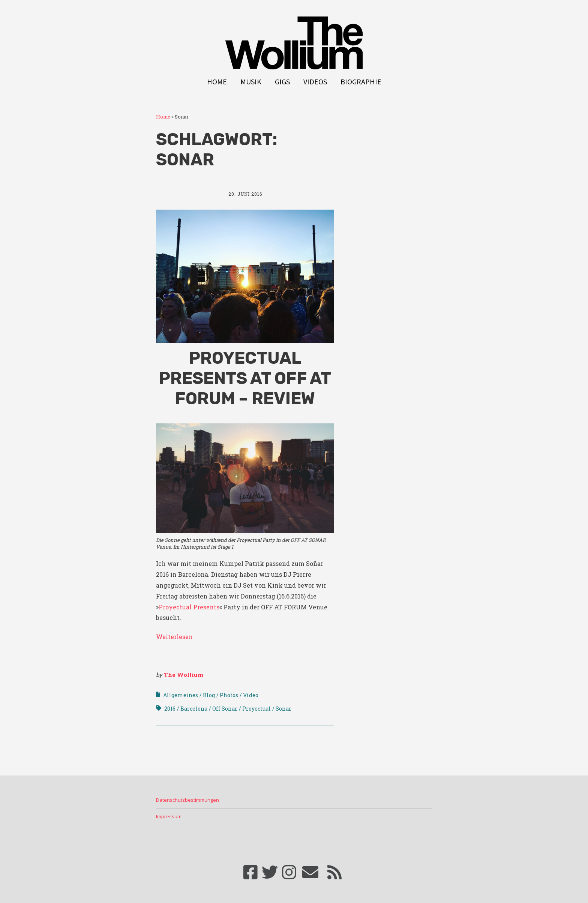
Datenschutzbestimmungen (187, 800)
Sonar (283, 709)
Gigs (282, 82)
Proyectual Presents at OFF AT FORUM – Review (245, 378)
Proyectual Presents (189, 607)
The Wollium (184, 675)
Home (217, 82)
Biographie (361, 82)
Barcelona (194, 709)
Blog (209, 695)
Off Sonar (225, 709)
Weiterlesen (174, 637)
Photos (229, 695)
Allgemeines (181, 695)
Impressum (169, 816)
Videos (315, 82)
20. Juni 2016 (245, 194)
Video (251, 695)
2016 (170, 709)
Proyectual (256, 709)
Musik (251, 82)
